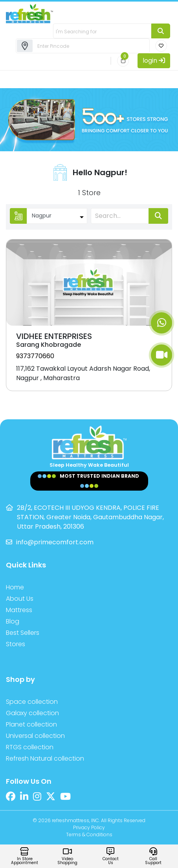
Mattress (19, 610)
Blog (13, 621)
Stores (16, 644)
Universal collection (35, 736)
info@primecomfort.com (55, 542)
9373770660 (35, 356)
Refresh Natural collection (45, 758)
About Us (20, 599)
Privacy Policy (89, 827)
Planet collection (31, 724)
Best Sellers (23, 633)
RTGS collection (30, 747)
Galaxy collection (32, 713)
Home (15, 587)
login (154, 61)
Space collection (32, 702)
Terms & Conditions (89, 834)
